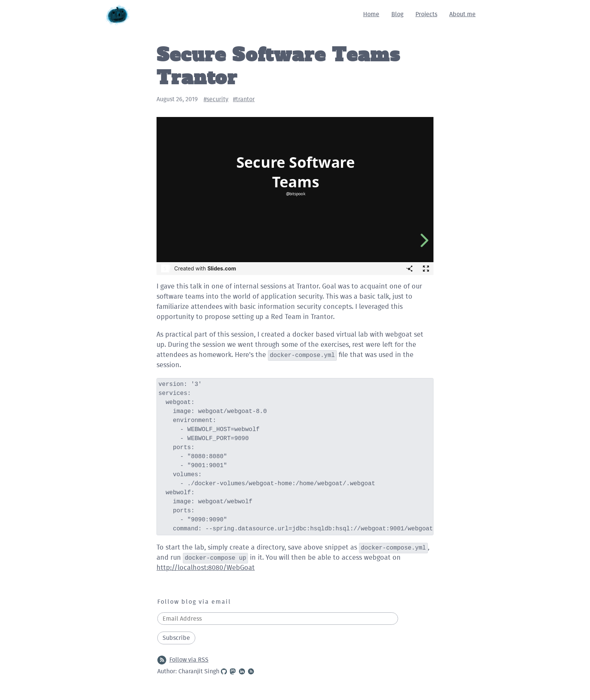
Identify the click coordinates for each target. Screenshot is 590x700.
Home (371, 14)
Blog (397, 14)
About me (462, 14)
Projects (426, 14)
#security (216, 99)
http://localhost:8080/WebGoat (206, 568)
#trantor (244, 99)
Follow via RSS (183, 660)
